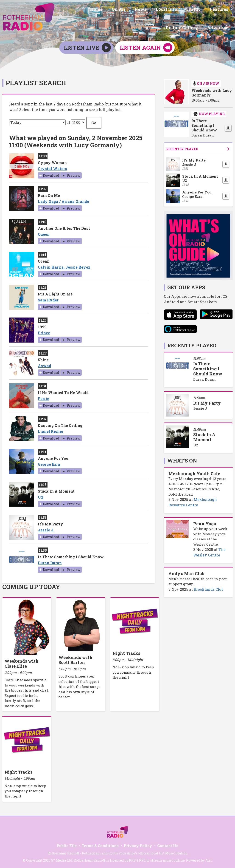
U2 (41, 495)
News (107, 10)
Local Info (131, 10)
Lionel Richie (50, 430)
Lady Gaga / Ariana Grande (63, 200)
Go (94, 121)
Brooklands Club (209, 588)
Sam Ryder (48, 298)
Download (51, 174)
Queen (44, 233)
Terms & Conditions (100, 844)
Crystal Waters (52, 167)
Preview (73, 174)
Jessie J (46, 528)
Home (67, 10)
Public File (67, 844)
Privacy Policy (138, 844)
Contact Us (168, 844)
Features (180, 10)
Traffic (157, 10)
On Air (87, 10)
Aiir (209, 859)
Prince (44, 331)
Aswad (45, 364)
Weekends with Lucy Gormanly (212, 91)
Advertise (219, 27)
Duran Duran (50, 561)
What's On (182, 459)
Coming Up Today (31, 585)
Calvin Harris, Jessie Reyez (64, 265)
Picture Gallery (213, 10)
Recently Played (198, 147)
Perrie (43, 397)
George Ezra (49, 463)
